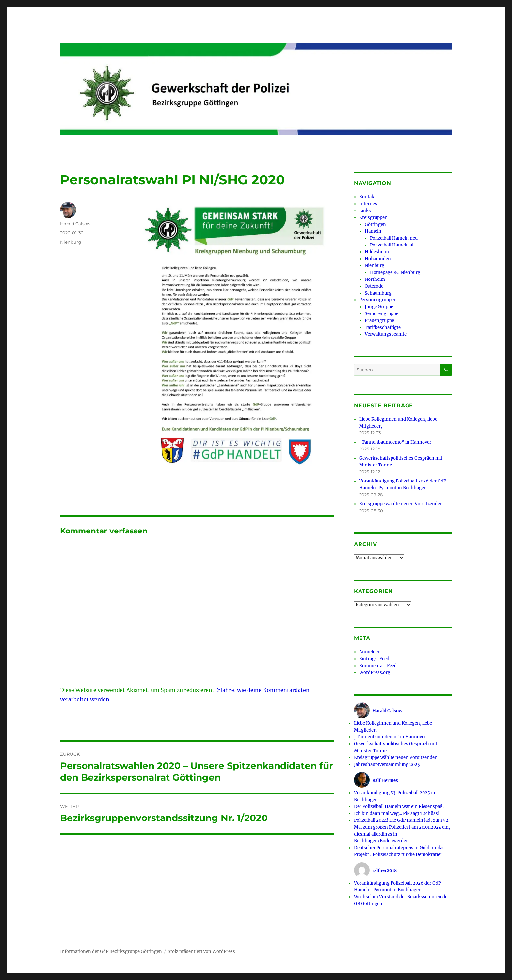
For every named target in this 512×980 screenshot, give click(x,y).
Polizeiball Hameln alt (392, 245)
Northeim (375, 279)
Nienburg (71, 242)
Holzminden (378, 259)
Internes (368, 204)
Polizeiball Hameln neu (394, 238)
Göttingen (375, 224)
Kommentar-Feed (378, 666)
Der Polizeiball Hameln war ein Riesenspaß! (399, 807)
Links (365, 211)
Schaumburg (378, 293)
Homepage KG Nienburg (395, 272)
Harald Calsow (75, 224)
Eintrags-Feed (374, 659)
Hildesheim (377, 252)
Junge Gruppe (379, 307)
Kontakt (368, 197)
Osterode (374, 286)
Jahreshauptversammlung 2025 (387, 764)
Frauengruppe (379, 321)
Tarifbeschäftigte (383, 327)
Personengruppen (378, 300)
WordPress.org (375, 673)
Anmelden (370, 652)
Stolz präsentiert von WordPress (201, 951)
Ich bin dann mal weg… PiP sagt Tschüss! (397, 813)
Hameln (373, 231)
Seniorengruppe (382, 314)
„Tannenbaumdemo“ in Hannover (395, 442)
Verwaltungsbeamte (386, 334)
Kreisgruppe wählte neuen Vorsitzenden (401, 504)
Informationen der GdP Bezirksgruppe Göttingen (111, 951)
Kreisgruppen (373, 218)
